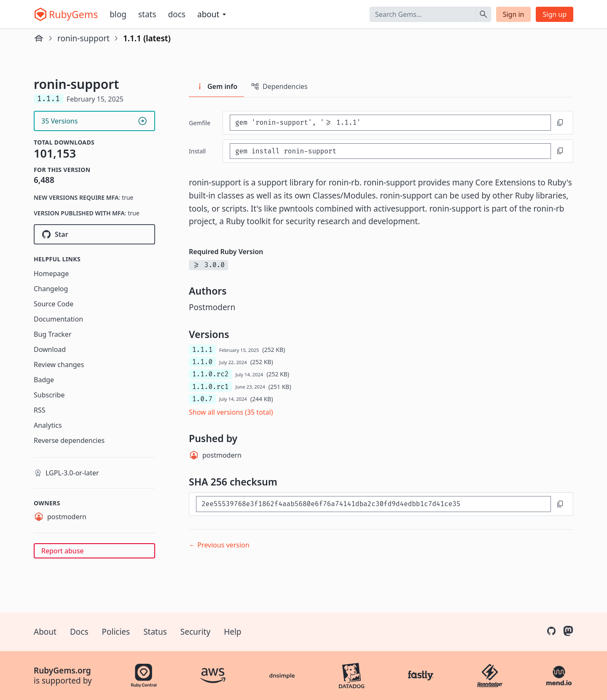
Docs (177, 14)
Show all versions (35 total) (231, 412)
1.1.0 (202, 362)
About (45, 632)
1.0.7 (202, 399)
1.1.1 (202, 350)
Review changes (59, 365)
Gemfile (200, 123)
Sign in (514, 14)
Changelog (51, 289)
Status (155, 632)
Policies (116, 632)
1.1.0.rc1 (210, 387)
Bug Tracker (53, 334)
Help (232, 632)
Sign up (555, 14)
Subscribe (49, 395)
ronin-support (83, 38)
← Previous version (219, 545)
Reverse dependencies (69, 440)
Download (50, 349)
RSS (40, 410)
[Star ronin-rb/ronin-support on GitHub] (94, 234)
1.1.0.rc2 (210, 374)
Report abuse (62, 551)
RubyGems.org (62, 670)
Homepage (51, 274)
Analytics (48, 425)
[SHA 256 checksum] (373, 504)
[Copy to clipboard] (560, 123)
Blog (118, 14)
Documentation (58, 319)
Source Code (54, 304)
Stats (147, 14)
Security (195, 632)
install (197, 151)
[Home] (39, 38)
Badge (44, 380)
